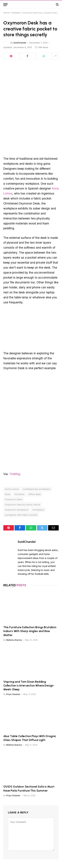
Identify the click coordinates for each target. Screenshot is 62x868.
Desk (8, 494)
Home (6, 13)
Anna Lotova (12, 489)
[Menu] (5, 5)
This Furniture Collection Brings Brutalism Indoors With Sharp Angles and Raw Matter (30, 631)
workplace (38, 510)
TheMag (15, 474)
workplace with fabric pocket (21, 515)
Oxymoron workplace (17, 510)
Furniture (16, 13)
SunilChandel (20, 43)
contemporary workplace (37, 489)
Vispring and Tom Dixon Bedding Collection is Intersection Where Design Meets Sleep (28, 686)
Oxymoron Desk (14, 499)
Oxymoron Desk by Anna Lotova (22, 505)
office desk (35, 494)
